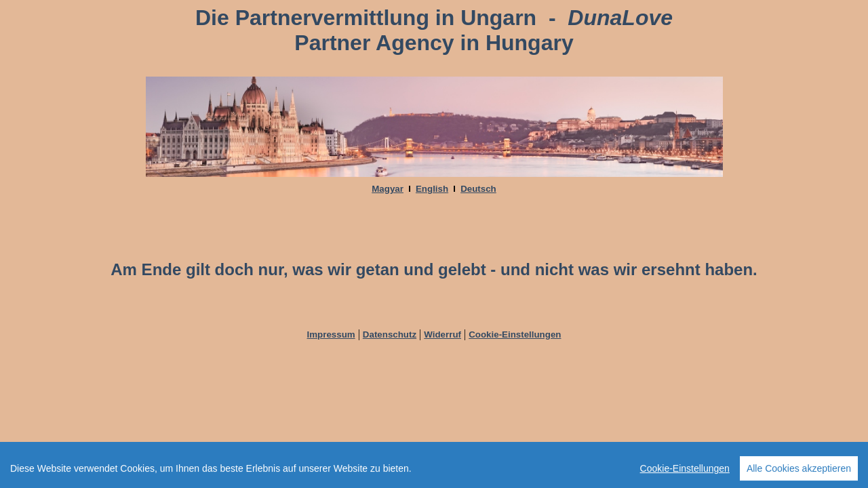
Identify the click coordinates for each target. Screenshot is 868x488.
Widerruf (442, 334)
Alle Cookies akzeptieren (799, 474)
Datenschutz (390, 334)
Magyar (388, 189)
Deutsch (478, 189)
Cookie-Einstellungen (515, 334)
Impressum (331, 334)
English (432, 189)
